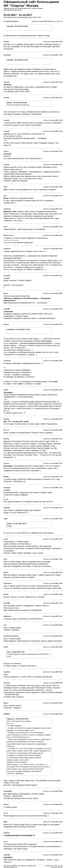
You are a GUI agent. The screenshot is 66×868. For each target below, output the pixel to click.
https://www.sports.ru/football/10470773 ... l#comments (25, 303)
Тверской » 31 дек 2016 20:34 (18, 719)
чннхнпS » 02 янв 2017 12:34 (17, 26)
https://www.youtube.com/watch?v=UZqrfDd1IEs (23, 610)
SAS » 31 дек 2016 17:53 (16, 652)
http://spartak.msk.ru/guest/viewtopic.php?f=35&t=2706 (22, 17)
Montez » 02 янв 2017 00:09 (17, 103)
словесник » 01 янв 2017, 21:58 (18, 329)
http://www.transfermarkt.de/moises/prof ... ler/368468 (25, 138)
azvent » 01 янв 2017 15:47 (17, 524)
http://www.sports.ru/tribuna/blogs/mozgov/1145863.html (26, 564)
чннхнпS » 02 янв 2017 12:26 (17, 60)
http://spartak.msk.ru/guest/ (13, 10)
